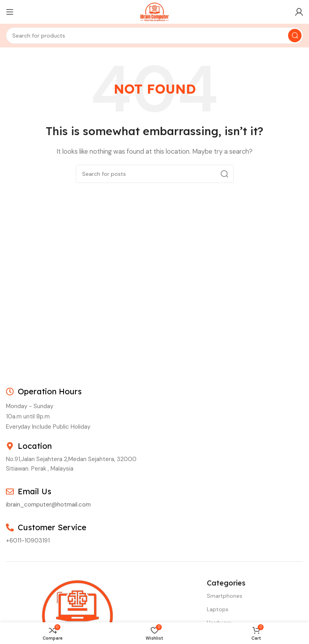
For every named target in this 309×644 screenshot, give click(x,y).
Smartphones (225, 596)
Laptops (218, 609)
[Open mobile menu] (10, 12)
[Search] (154, 36)
